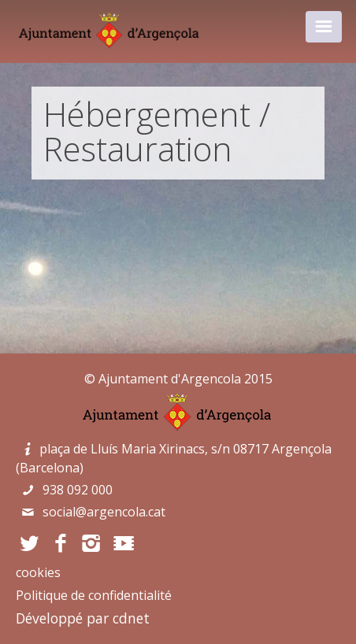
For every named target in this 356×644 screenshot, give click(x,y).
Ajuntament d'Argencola (170, 379)
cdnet (131, 618)
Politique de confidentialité (94, 595)
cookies (38, 572)
